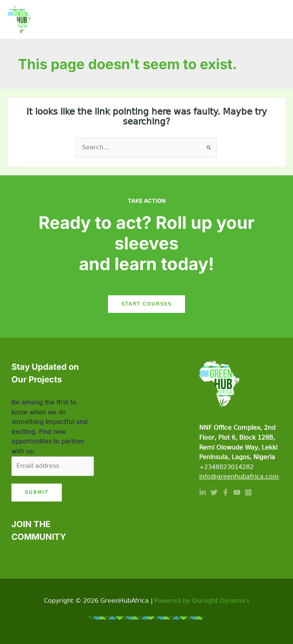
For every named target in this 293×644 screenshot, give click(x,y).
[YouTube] (237, 492)
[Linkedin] (203, 492)
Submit (37, 492)
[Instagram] (248, 492)
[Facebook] (225, 492)
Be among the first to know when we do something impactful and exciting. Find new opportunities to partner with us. (49, 427)
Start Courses (146, 304)
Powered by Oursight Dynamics (202, 601)
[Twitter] (214, 492)
